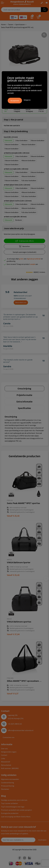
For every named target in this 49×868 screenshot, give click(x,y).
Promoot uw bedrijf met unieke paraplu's (17, 810)
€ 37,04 (13, 634)
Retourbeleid (6, 765)
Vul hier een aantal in (12, 125)
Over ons (4, 749)
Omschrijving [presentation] (24, 389)
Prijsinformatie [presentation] (24, 395)
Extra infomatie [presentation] (24, 402)
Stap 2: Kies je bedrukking (16, 131)
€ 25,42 (13, 516)
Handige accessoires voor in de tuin (14, 800)
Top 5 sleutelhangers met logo (13, 807)
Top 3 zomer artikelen (9, 803)
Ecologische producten (10, 813)
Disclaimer (5, 789)
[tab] (24, 389)
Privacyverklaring (8, 786)
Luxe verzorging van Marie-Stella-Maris (16, 817)
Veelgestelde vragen (9, 752)
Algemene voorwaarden (10, 779)
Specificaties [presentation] (24, 408)
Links (3, 758)
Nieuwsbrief (6, 762)
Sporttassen (20, 24)
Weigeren (27, 100)
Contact (4, 755)
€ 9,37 (13, 693)
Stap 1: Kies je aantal (13, 120)
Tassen (11, 24)
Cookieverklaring (8, 783)
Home (3, 24)
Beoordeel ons (21, 302)
